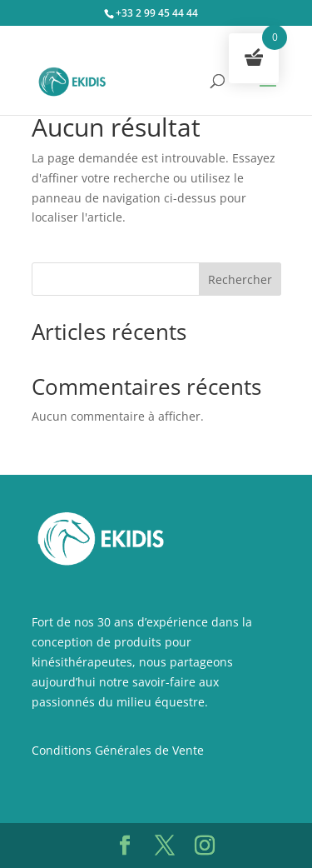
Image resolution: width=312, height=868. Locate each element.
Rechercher (240, 279)
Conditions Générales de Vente (118, 750)
